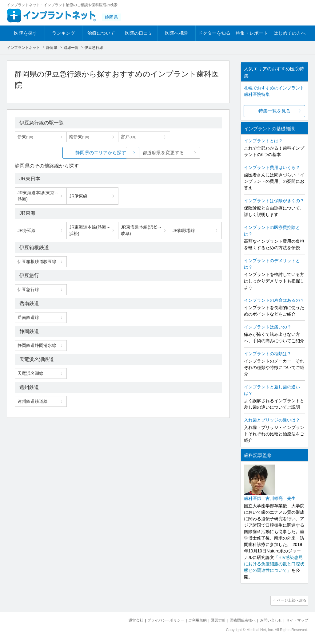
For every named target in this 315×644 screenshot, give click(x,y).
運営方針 (212, 620)
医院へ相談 (176, 33)
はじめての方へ (290, 33)
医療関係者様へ (238, 620)
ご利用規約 (190, 620)
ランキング (64, 33)
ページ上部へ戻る (291, 600)
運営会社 (124, 620)
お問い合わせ (268, 620)
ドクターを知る (214, 33)
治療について (101, 33)
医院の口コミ (139, 33)
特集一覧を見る (275, 111)
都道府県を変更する (164, 153)
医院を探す (26, 33)
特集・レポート (252, 33)
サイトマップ (296, 620)
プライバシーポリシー (156, 620)
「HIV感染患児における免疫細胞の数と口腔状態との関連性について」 (274, 564)
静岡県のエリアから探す (72, 153)
